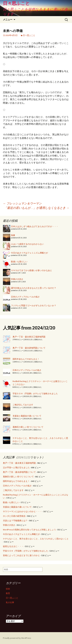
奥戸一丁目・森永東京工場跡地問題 (29, 337)
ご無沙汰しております (23, 405)
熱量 (13, 235)
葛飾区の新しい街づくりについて (28, 427)
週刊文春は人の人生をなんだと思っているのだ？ (34, 288)
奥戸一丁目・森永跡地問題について (29, 348)
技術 (8, 589)
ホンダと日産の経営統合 (14, 516)
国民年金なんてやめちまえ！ (26, 359)
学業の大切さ (17, 279)
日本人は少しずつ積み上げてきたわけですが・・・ (35, 226)
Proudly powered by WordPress (17, 638)
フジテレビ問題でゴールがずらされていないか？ (34, 306)
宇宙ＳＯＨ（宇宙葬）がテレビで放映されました (35, 394)
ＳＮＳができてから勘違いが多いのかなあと (32, 270)
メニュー (8, 20)
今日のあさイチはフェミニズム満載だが (29, 253)
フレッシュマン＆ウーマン (22, 203)
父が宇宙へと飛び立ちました (16, 468)
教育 (8, 593)
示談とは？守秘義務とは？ (15, 521)
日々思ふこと (29, 35)
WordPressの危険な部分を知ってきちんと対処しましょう (29, 530)
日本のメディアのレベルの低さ (25, 297)
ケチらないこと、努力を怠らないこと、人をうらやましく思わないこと (36, 539)
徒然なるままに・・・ (13, 546)
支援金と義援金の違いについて (27, 416)
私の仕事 (10, 602)
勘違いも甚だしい (19, 262)
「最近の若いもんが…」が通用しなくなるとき (37, 208)
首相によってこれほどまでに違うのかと (21, 555)
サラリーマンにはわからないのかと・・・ (22, 511)
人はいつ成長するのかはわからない (27, 244)
